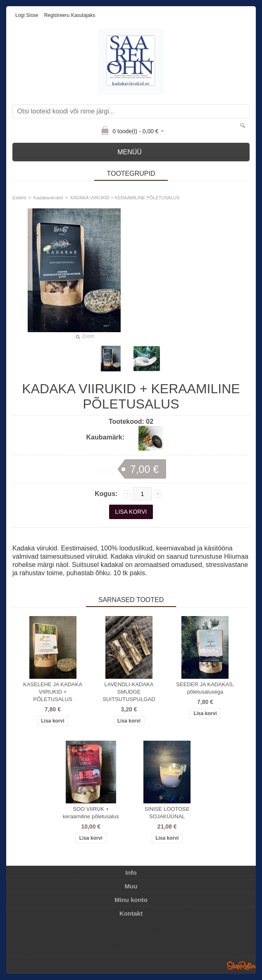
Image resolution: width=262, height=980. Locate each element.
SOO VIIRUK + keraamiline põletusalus (91, 813)
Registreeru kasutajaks (69, 15)
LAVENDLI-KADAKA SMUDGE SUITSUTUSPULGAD (129, 692)
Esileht (19, 198)
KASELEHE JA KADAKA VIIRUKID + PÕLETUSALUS (53, 692)
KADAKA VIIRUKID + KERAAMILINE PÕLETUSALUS (125, 198)
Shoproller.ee (241, 966)
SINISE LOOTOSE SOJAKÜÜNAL (167, 813)
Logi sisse (27, 15)
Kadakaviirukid (48, 198)
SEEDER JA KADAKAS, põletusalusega (205, 688)
